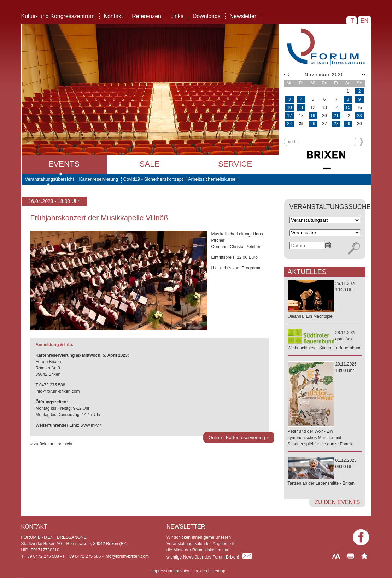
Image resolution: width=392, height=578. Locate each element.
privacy (182, 571)
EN (364, 21)
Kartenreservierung (99, 179)
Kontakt (113, 16)
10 (289, 107)
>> (363, 74)
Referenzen (147, 16)
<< (287, 75)
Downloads (207, 16)
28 (336, 124)
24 (289, 124)
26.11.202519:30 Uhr (325, 300)
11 (301, 107)
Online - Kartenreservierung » (239, 437)
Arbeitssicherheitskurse (212, 179)
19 (313, 116)
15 (348, 107)
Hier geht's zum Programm (236, 268)
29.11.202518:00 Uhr (325, 404)
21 (336, 116)
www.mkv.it (91, 425)
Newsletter (243, 16)
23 (359, 116)
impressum (162, 571)
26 (313, 124)
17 (289, 116)
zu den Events (337, 502)
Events (64, 164)
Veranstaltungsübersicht (50, 179)
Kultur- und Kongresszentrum (58, 16)
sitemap (218, 571)
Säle (150, 164)
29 (348, 124)
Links (177, 16)
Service (235, 164)
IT (352, 21)
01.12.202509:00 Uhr (325, 472)
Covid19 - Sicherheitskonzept (153, 179)
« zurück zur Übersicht (51, 444)
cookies (200, 571)
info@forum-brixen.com (58, 391)
